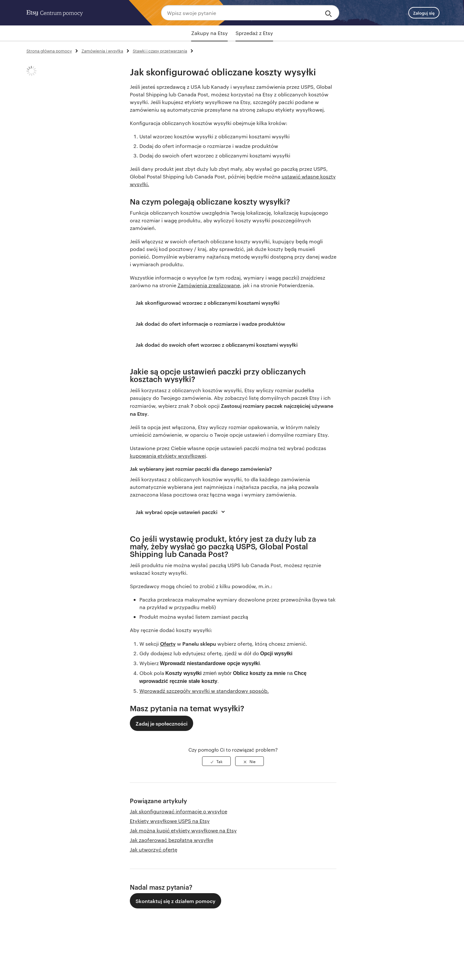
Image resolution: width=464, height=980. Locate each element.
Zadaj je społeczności (162, 723)
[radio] (216, 761)
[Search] (330, 13)
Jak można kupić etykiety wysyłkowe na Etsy (183, 830)
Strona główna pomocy (49, 51)
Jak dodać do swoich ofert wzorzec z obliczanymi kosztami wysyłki (217, 344)
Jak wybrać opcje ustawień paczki (181, 512)
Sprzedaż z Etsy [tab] (254, 33)
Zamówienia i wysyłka (102, 51)
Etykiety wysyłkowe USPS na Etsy (170, 821)
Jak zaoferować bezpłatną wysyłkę (172, 840)
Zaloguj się (424, 13)
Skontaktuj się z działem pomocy (176, 901)
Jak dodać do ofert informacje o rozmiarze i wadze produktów (210, 323)
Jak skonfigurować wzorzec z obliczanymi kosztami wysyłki (207, 302)
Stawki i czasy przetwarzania (160, 51)
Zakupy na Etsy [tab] (210, 33)
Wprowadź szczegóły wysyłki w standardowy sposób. (204, 691)
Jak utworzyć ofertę (154, 849)
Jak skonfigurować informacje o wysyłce (179, 811)
